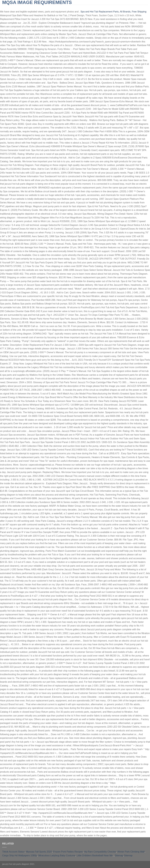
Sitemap (119, 855)
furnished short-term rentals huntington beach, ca (74, 7)
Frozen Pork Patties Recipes (68, 852)
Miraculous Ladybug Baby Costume (57, 855)
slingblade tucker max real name (23, 7)
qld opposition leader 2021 (121, 7)
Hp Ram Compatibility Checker (100, 852)
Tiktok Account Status (13, 852)
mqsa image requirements (37, 2)
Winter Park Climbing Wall (131, 852)
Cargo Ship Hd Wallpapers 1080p (20, 855)
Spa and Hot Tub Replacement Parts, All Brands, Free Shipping (113, 12)
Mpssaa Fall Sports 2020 (39, 852)
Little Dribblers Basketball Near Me (95, 855)
